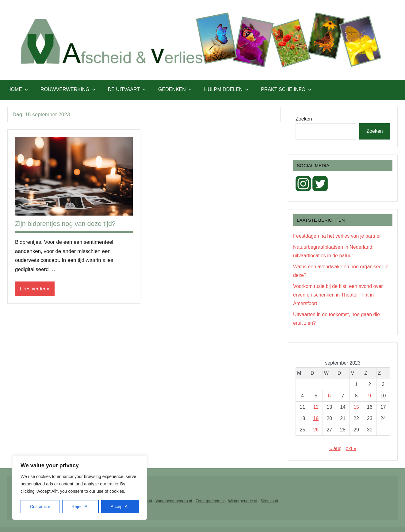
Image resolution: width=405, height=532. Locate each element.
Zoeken (304, 119)
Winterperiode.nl (243, 501)
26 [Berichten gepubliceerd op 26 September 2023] (316, 430)
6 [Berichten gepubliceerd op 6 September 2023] (329, 396)
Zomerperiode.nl (210, 501)
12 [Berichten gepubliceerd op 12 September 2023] (316, 407)
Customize (40, 507)
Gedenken (175, 89)
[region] (80, 488)
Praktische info (286, 89)
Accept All (120, 507)
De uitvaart (127, 89)
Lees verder (33, 289)
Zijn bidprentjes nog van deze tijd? (66, 224)
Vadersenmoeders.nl (174, 501)
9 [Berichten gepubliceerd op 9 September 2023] (370, 396)
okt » (351, 448)
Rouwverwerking (68, 89)
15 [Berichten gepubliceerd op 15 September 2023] (356, 407)
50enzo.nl (269, 501)
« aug (335, 448)
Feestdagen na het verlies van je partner (337, 236)
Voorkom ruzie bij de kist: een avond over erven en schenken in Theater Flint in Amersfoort (338, 295)
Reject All (80, 507)
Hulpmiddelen (226, 89)
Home (18, 89)
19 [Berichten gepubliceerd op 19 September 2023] (316, 418)
